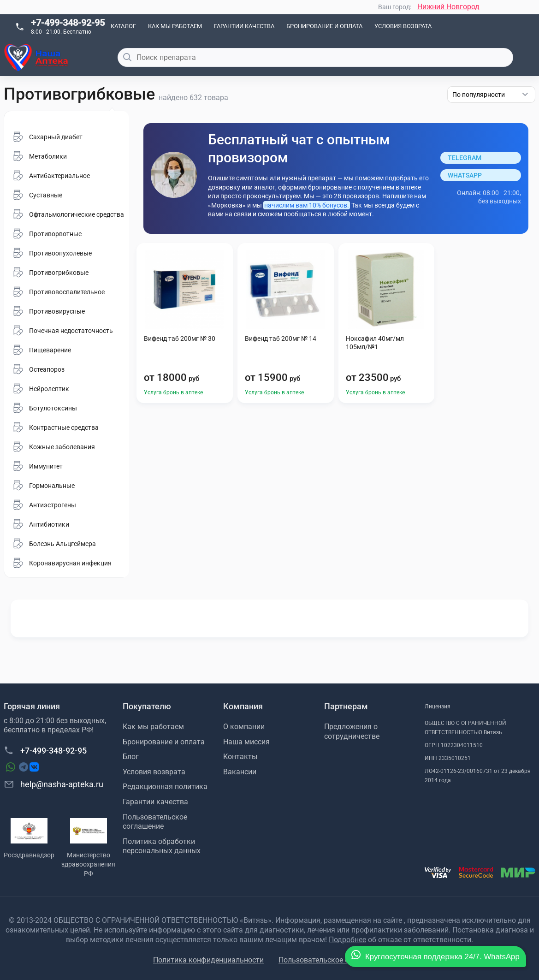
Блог (131, 757)
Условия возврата (403, 26)
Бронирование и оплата (324, 26)
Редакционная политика (165, 787)
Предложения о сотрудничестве (352, 731)
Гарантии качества (244, 26)
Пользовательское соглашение (155, 822)
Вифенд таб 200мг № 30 (180, 339)
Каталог (123, 26)
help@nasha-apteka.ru (53, 784)
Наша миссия (246, 742)
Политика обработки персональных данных (162, 846)
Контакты (240, 757)
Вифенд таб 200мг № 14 (281, 339)
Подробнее (347, 940)
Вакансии (240, 772)
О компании (244, 727)
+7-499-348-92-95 (68, 23)
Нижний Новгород (448, 7)
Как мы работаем (175, 26)
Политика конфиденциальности (208, 960)
